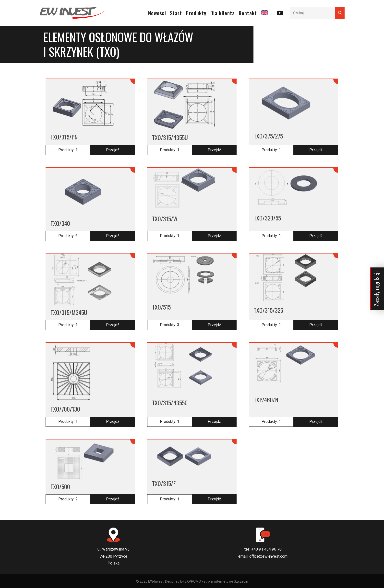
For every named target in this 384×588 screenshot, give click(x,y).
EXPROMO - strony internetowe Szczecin (216, 581)
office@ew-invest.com (268, 556)
